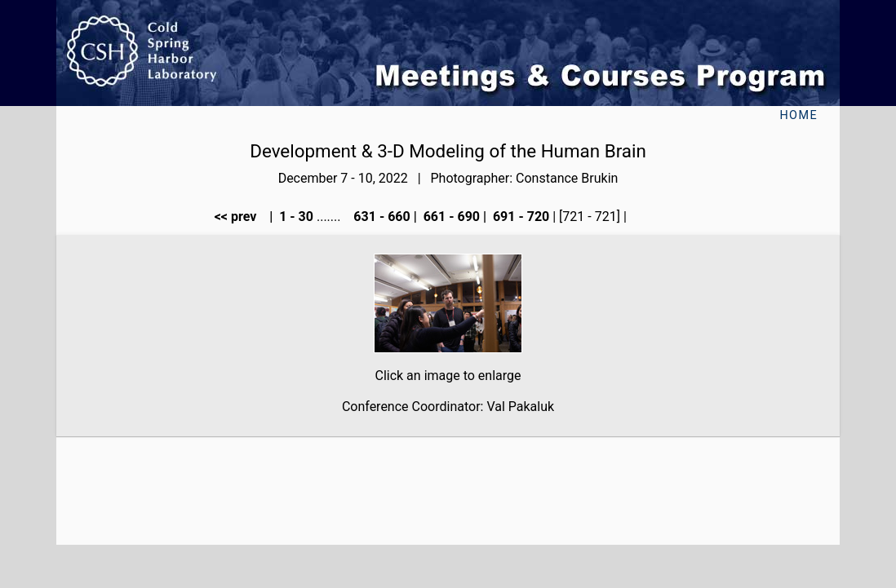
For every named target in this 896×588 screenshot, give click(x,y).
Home (798, 115)
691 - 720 (519, 217)
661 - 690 (450, 217)
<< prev (241, 217)
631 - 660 (380, 217)
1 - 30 (295, 217)
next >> (656, 217)
